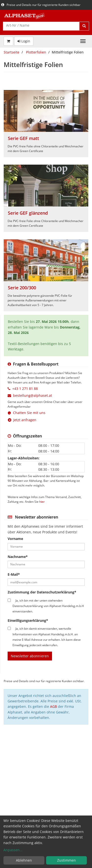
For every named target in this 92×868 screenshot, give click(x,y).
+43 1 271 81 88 (25, 389)
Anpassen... (13, 850)
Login (24, 41)
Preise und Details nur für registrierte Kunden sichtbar (41, 5)
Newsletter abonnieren (30, 656)
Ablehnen (24, 860)
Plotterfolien (36, 52)
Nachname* (18, 557)
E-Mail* (14, 574)
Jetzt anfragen (22, 420)
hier (42, 502)
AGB (53, 706)
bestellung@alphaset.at (33, 395)
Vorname (15, 539)
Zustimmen (66, 860)
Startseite (12, 52)
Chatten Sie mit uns (29, 413)
